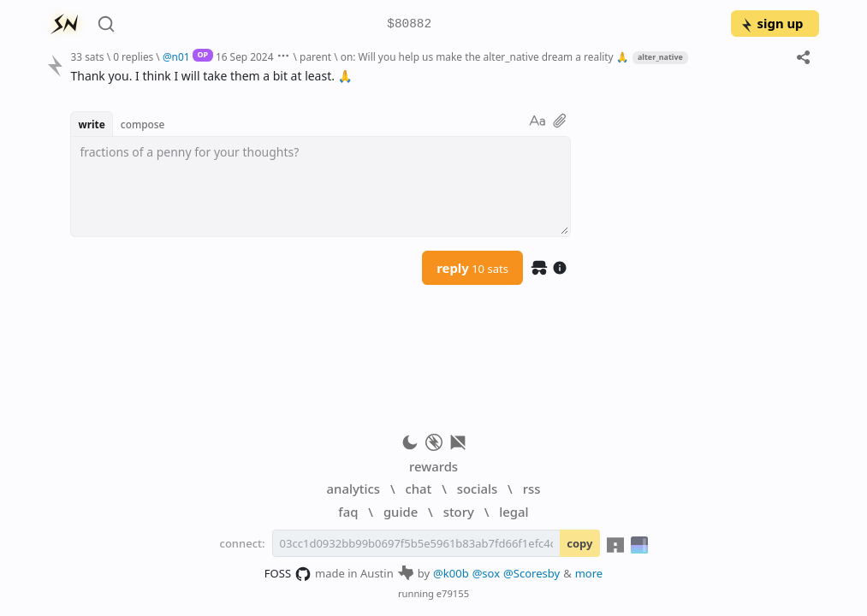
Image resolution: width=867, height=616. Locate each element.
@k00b (451, 573)
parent (315, 56)
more (589, 573)
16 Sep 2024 (245, 56)
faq (348, 512)
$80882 (409, 24)
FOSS (288, 574)
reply (472, 268)
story (459, 512)
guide (401, 512)
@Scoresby (531, 573)
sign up (772, 23)
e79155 (453, 593)
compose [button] (143, 124)
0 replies (133, 56)
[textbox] (321, 187)
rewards (433, 466)
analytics (353, 489)
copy (579, 543)
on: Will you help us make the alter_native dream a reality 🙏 (485, 56)
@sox (486, 573)
